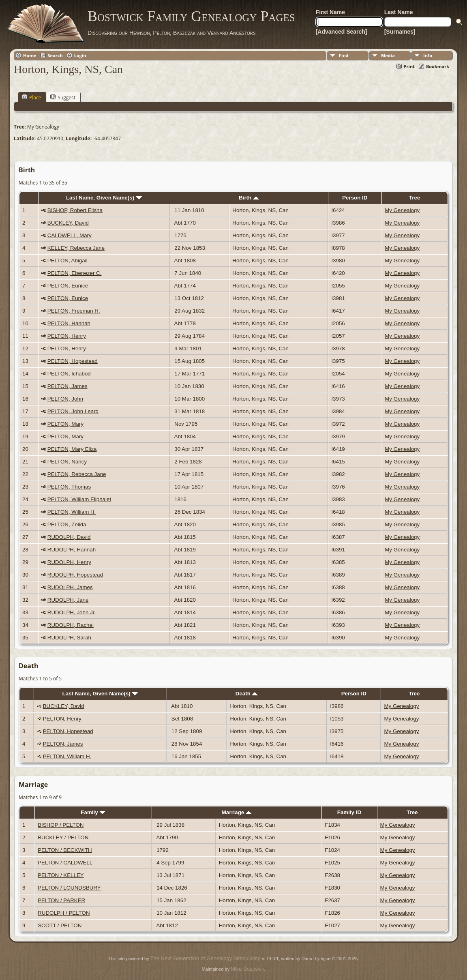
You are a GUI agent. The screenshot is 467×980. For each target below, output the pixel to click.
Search (55, 55)
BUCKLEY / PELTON (63, 837)
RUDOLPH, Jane (68, 600)
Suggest (63, 97)
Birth (249, 198)
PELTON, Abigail (67, 261)
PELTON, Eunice (68, 286)
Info (428, 55)
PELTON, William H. (72, 512)
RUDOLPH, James (70, 587)
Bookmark (438, 66)
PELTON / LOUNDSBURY (69, 888)
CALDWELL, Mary (70, 235)
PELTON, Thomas (69, 487)
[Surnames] (400, 32)
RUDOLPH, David (69, 537)
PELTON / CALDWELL (65, 863)
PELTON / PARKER (61, 900)
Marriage (237, 812)
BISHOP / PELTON (61, 825)
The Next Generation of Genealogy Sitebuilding (206, 958)
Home (30, 55)
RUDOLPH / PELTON (64, 913)
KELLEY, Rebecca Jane (76, 248)
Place (31, 97)
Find (344, 55)
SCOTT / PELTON (60, 925)
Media (388, 55)
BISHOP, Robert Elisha (75, 210)
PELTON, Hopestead (73, 361)
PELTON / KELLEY (61, 875)
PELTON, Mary (65, 424)
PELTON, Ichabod (69, 374)
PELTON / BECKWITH (65, 850)
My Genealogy (402, 210)
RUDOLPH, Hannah (72, 550)
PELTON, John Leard (73, 411)
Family (93, 812)
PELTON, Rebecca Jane (77, 474)
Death (247, 694)
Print (409, 66)
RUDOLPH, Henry (69, 562)
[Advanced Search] (342, 32)
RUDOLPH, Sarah (69, 638)
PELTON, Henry (67, 336)
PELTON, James (67, 386)
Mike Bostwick (247, 969)
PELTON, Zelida (67, 524)
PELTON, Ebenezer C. (75, 273)
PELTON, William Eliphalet (79, 499)
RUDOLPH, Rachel (71, 625)
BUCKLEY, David (68, 223)
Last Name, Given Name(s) (104, 198)
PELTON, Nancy (67, 462)
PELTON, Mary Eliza (72, 449)
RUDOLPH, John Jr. (72, 612)
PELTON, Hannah (69, 323)
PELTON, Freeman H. (74, 311)
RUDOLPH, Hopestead (75, 575)
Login (80, 55)
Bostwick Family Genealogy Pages (191, 16)
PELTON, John (65, 399)
